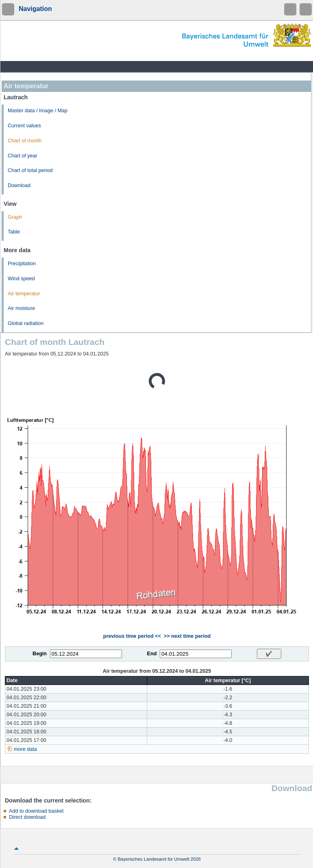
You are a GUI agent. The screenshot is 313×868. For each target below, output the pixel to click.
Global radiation (26, 323)
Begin (40, 654)
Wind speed (21, 279)
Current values (24, 126)
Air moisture (21, 308)
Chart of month (25, 141)
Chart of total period (30, 170)
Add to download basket (36, 811)
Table (14, 232)
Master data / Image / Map (38, 111)
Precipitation (22, 264)
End (152, 654)
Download (19, 185)
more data (25, 749)
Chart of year (23, 156)
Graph (15, 217)
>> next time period (187, 636)
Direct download (27, 817)
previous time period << (132, 636)
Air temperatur (24, 294)
